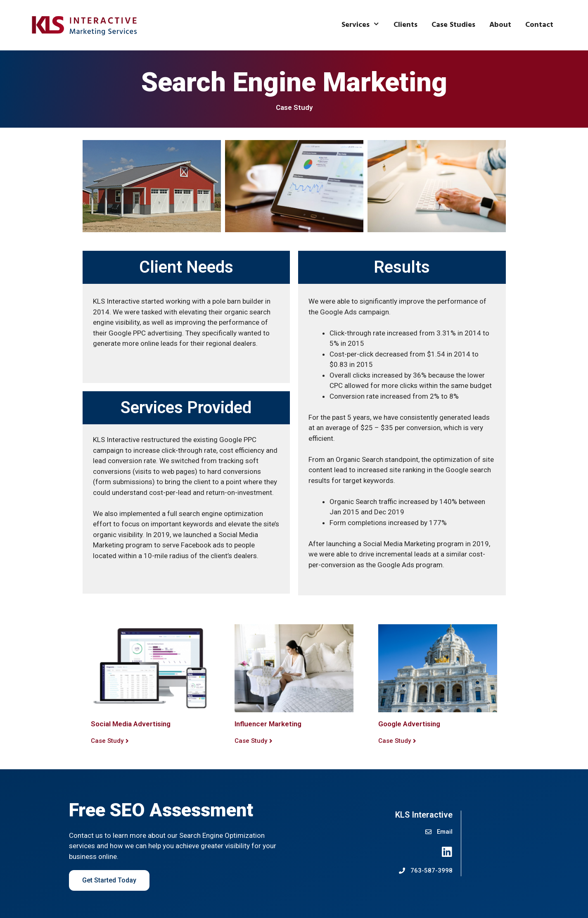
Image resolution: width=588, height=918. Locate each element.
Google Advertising (409, 724)
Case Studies (453, 25)
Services (364, 25)
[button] (110, 741)
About (500, 25)
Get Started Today (109, 880)
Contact (539, 25)
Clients (405, 25)
